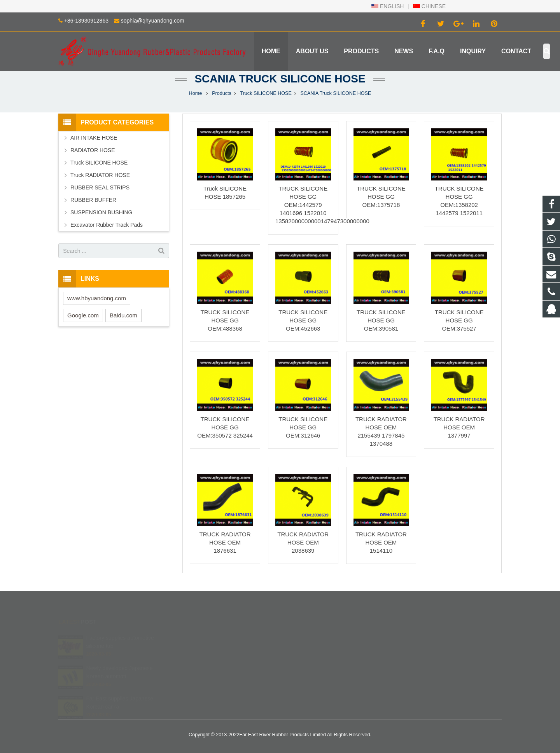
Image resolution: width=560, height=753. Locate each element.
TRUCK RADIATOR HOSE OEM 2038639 (303, 542)
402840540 (307, 638)
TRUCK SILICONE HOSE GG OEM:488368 (225, 320)
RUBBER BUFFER (93, 200)
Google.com (83, 315)
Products (222, 93)
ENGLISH (388, 6)
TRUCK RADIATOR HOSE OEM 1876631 (225, 542)
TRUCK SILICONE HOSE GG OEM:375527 (459, 320)
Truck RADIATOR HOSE (100, 175)
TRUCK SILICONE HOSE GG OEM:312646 (303, 427)
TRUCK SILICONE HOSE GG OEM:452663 (303, 320)
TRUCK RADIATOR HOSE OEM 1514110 (381, 542)
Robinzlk (303, 683)
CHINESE (429, 6)
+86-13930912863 (86, 21)
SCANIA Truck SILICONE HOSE (280, 79)
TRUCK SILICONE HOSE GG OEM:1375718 (381, 197)
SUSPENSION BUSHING (101, 212)
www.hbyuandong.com (97, 298)
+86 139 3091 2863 (315, 649)
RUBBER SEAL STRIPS (100, 187)
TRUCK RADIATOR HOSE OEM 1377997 (459, 427)
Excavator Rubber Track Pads (107, 225)
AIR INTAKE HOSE (94, 138)
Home (196, 93)
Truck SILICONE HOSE (266, 93)
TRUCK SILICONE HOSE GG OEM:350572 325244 (225, 427)
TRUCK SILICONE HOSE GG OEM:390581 (381, 320)
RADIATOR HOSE (93, 150)
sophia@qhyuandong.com (153, 21)
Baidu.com (123, 315)
